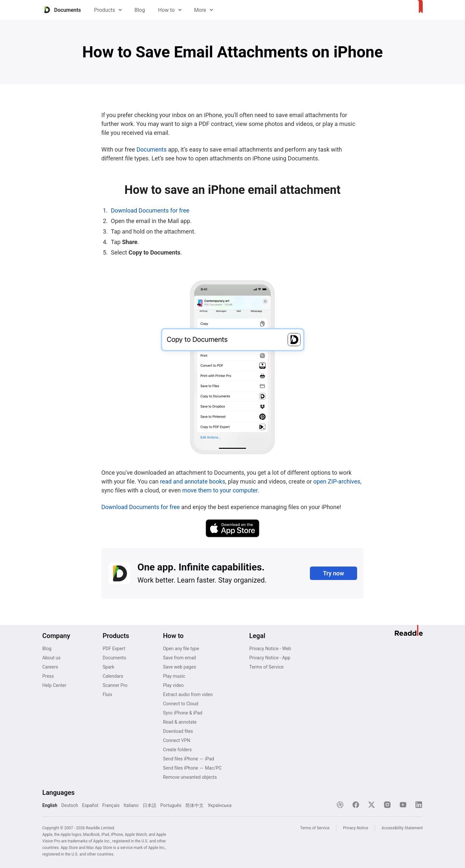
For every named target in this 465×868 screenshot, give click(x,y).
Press (48, 676)
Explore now (317, 836)
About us (51, 658)
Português (171, 805)
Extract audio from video (188, 694)
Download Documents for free (150, 210)
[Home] (62, 10)
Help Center (54, 685)
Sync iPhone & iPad (183, 713)
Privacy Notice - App (270, 658)
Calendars (113, 676)
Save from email (180, 658)
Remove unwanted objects (190, 777)
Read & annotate (180, 722)
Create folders (177, 750)
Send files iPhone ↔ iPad (189, 759)
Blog (140, 10)
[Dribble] (340, 805)
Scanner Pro (115, 685)
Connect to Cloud (181, 704)
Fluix (107, 694)
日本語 (150, 805)
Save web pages (180, 667)
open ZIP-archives (337, 481)
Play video (173, 685)
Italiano (131, 805)
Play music (174, 676)
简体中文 (194, 805)
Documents (152, 149)
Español (90, 805)
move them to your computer (220, 490)
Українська (220, 805)
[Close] (409, 822)
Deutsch (70, 805)
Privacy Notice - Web (270, 649)
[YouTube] (403, 805)
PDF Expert (114, 649)
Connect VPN (177, 740)
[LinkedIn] (419, 805)
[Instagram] (387, 805)
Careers (50, 667)
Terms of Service (266, 667)
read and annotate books (193, 481)
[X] (372, 805)
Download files (178, 731)
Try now (334, 573)
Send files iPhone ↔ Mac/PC (192, 768)
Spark (109, 667)
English (50, 805)
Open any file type (181, 649)
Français (111, 805)
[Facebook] (356, 805)
